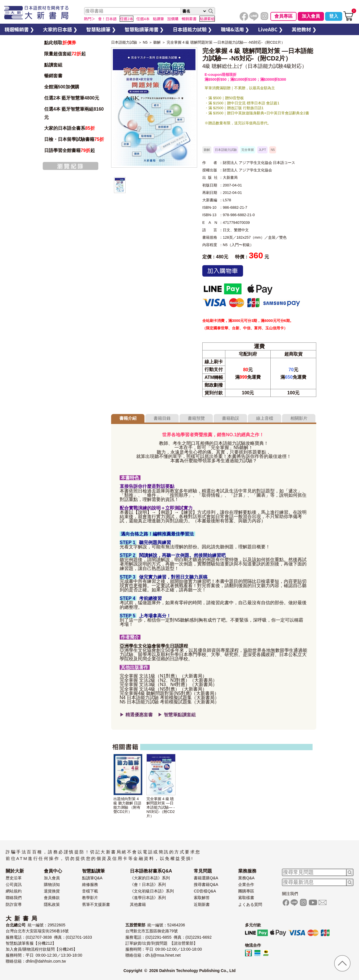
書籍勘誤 (231, 418)
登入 (334, 16)
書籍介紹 (128, 418)
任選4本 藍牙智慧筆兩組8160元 (74, 113)
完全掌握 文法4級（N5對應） (150, 689)
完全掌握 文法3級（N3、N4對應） (155, 684)
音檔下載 (90, 891)
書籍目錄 (162, 418)
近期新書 (202, 904)
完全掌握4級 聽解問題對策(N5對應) (156, 693)
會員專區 (283, 16)
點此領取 (60, 43)
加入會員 (311, 16)
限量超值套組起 (65, 54)
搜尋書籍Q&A (206, 884)
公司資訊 (14, 884)
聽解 (157, 42)
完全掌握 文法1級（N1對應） (150, 676)
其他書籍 (138, 904)
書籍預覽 (196, 418)
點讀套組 (53, 65)
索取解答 (202, 898)
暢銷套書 (53, 76)
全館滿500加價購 (62, 87)
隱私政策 (52, 904)
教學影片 (90, 898)
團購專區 (246, 891)
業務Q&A (246, 878)
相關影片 (299, 418)
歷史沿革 (14, 878)
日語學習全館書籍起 (70, 150)
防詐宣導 (14, 904)
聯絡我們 (14, 898)
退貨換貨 (52, 891)
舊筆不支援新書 (96, 904)
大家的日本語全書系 (70, 128)
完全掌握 (248, 150)
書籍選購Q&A (206, 878)
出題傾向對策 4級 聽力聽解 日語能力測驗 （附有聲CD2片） (127, 805)
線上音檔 (265, 418)
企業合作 (246, 884)
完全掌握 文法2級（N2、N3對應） (155, 680)
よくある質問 (250, 904)
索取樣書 (246, 898)
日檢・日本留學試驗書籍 (74, 139)
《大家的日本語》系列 (150, 878)
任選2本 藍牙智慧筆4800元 (72, 98)
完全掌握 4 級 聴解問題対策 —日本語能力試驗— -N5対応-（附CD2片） (226, 42)
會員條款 (52, 898)
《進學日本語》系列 (148, 898)
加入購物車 (223, 271)
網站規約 (14, 891)
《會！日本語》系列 (148, 884)
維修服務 (90, 884)
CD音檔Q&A (205, 891)
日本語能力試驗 (124, 42)
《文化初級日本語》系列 (152, 891)
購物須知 (52, 884)
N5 (145, 42)
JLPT (262, 150)
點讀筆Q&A (92, 878)
